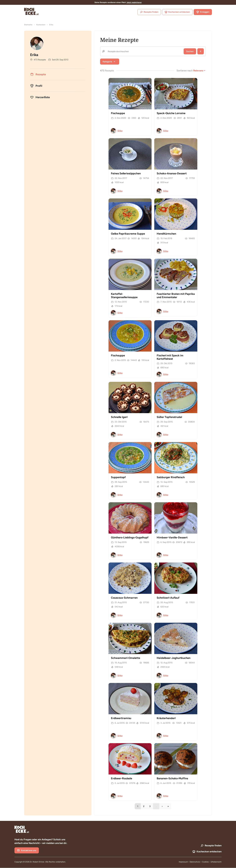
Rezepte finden (149, 12)
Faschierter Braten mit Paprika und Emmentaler (176, 296)
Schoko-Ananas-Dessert (172, 173)
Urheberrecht (216, 862)
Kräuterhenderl (166, 718)
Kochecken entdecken (177, 12)
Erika (120, 131)
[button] (110, 62)
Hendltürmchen (166, 234)
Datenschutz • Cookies (199, 862)
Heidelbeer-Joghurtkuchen (174, 658)
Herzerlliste (40, 97)
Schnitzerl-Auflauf (168, 598)
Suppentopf (118, 477)
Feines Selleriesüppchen (126, 173)
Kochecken (41, 25)
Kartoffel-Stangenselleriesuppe (124, 296)
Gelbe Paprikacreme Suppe (128, 234)
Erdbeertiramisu (121, 718)
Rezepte (38, 74)
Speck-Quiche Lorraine (171, 113)
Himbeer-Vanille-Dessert (172, 538)
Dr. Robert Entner (37, 862)
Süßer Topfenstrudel (169, 417)
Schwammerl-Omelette (126, 658)
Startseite (28, 25)
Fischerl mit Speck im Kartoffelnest (170, 357)
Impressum (183, 862)
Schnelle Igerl (119, 417)
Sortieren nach (185, 71)
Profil (36, 86)
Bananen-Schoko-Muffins (172, 778)
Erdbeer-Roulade (122, 778)
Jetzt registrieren (134, 2)
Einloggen (203, 12)
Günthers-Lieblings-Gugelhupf (130, 538)
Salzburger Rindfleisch (171, 477)
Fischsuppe (118, 113)
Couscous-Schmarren (124, 598)
